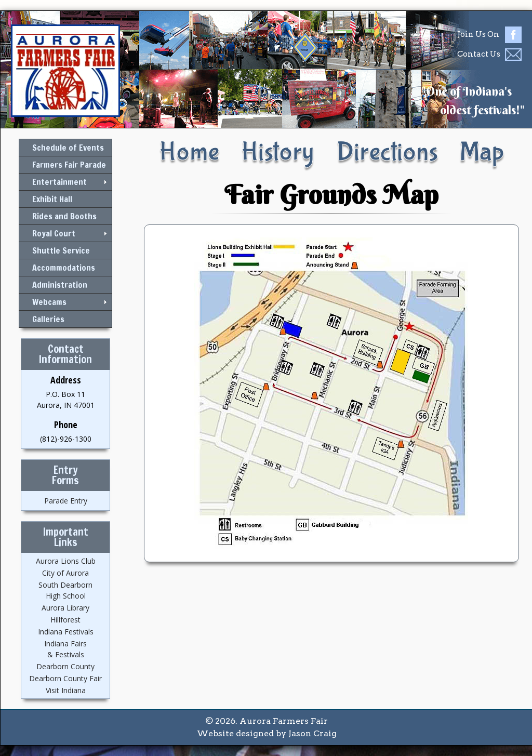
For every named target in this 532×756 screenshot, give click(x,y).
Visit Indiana (66, 690)
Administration (60, 285)
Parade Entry (66, 501)
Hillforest (65, 620)
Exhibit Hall (52, 199)
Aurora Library (65, 608)
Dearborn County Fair (65, 678)
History (278, 152)
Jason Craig (312, 733)
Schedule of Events (68, 148)
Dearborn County (65, 666)
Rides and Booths (64, 216)
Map (482, 152)
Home (189, 152)
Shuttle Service (61, 250)
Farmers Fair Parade (69, 165)
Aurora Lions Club (66, 561)
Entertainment (59, 182)
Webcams (49, 302)
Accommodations (64, 268)
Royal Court (54, 233)
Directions (387, 152)
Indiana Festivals (66, 632)
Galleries (48, 319)
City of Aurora (65, 573)
